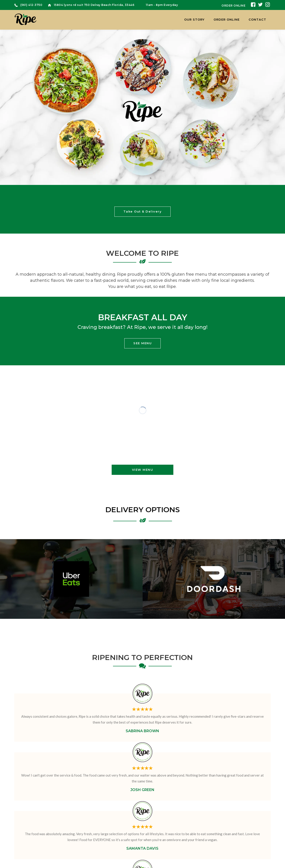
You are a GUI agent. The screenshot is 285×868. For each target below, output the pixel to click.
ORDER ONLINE (233, 6)
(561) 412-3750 (31, 5)
